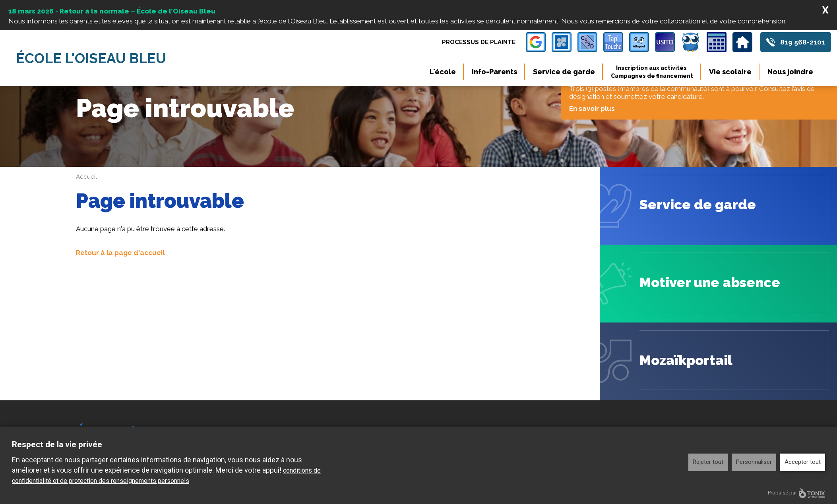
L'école (443, 72)
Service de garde (564, 72)
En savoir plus (595, 108)
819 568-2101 (803, 42)
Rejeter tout (708, 462)
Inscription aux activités (652, 72)
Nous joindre (790, 72)
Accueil (86, 177)
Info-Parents (494, 72)
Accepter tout (803, 462)
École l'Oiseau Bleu (91, 58)
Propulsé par (796, 493)
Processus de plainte (479, 42)
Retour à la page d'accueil (120, 253)
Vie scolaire (730, 72)
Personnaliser (754, 462)
